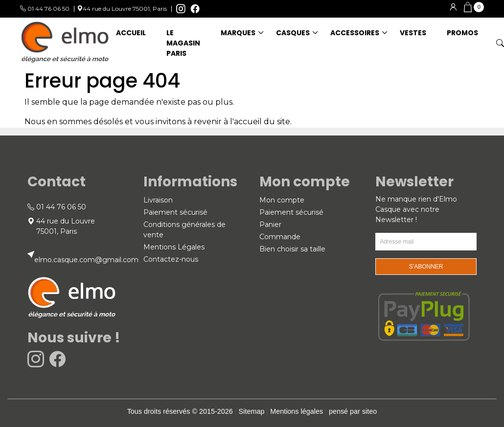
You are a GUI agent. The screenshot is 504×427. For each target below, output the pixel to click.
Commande (280, 237)
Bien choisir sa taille (292, 249)
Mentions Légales (174, 247)
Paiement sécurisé (175, 212)
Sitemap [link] (252, 411)
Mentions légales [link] (297, 411)
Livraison (158, 200)
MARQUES (238, 33)
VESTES (413, 33)
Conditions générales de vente (184, 230)
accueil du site (262, 122)
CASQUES (293, 33)
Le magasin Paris (183, 43)
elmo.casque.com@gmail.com (86, 260)
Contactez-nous (171, 259)
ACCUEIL (131, 33)
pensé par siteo (353, 411)
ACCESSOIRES (355, 33)
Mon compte (282, 200)
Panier (270, 225)
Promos (462, 33)
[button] (474, 7)
